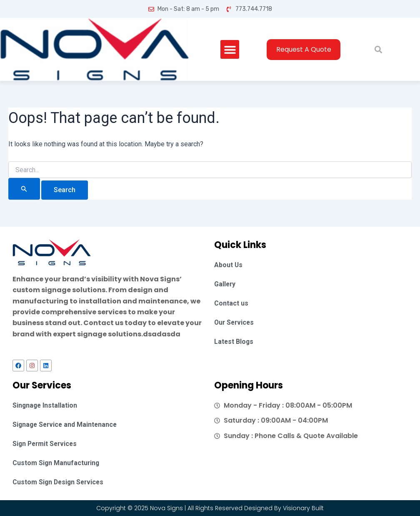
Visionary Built (303, 508)
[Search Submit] (24, 188)
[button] (229, 49)
